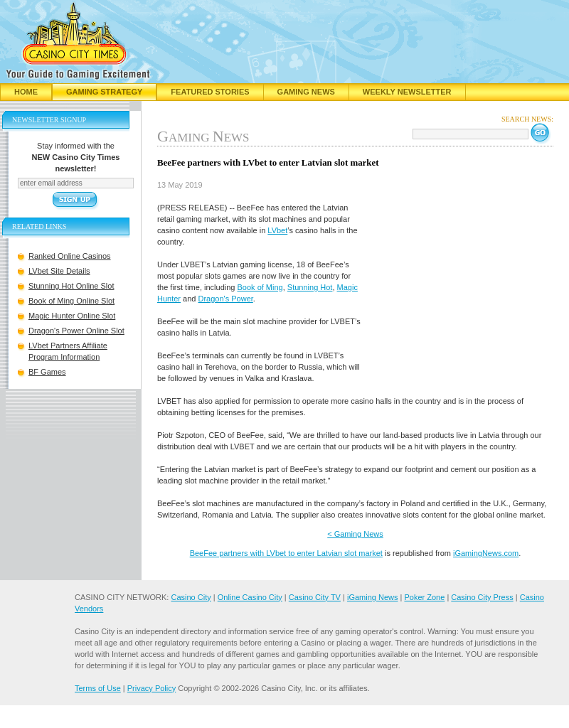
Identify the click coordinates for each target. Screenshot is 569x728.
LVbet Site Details (59, 271)
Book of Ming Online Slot (71, 301)
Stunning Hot (310, 287)
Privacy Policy (151, 688)
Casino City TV (315, 597)
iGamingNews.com (486, 553)
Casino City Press (482, 597)
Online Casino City (250, 597)
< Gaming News (355, 534)
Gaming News (306, 92)
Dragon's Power (226, 299)
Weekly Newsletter (407, 92)
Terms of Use (98, 688)
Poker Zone (424, 597)
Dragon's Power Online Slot (76, 331)
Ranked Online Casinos (70, 256)
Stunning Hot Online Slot (71, 286)
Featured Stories (210, 92)
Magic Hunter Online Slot (72, 316)
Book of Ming (260, 287)
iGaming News (373, 597)
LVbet (277, 230)
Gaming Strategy (104, 92)
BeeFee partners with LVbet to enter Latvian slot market (286, 553)
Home (26, 92)
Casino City (191, 597)
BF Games (47, 372)
